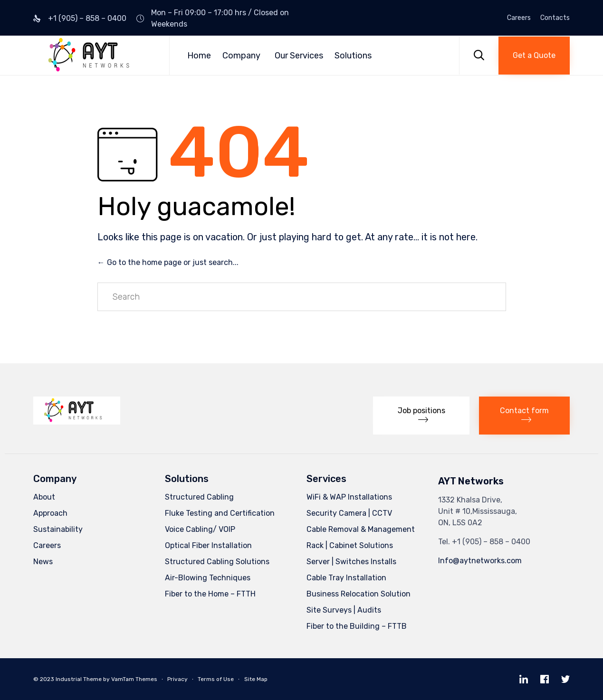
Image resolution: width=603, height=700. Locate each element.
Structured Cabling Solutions (217, 562)
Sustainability (58, 529)
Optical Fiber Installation (208, 545)
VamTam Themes (134, 679)
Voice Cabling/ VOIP (200, 529)
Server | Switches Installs (351, 562)
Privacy (177, 679)
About (44, 497)
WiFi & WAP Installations (349, 497)
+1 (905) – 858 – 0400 (87, 18)
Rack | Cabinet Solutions (350, 545)
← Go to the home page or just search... (168, 262)
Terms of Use (216, 679)
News (43, 562)
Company (241, 56)
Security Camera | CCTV (349, 513)
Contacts (555, 18)
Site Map (256, 679)
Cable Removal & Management (361, 529)
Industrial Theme (79, 679)
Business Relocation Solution (359, 594)
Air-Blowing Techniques (208, 578)
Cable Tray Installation (346, 578)
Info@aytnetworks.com (480, 561)
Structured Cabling (199, 497)
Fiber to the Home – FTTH (210, 594)
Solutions (353, 56)
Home (199, 56)
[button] (534, 56)
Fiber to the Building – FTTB (357, 626)
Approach (50, 513)
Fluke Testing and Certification (220, 513)
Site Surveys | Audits (344, 610)
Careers (519, 18)
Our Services (299, 56)
